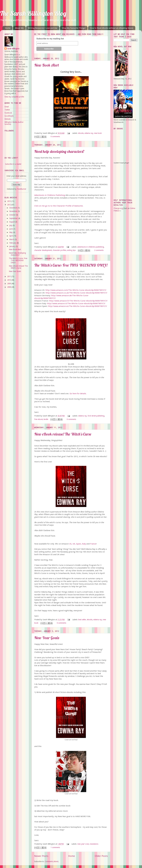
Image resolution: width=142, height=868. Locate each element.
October (13, 215)
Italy (84, 544)
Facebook (8, 113)
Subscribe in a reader (13, 164)
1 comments (55, 847)
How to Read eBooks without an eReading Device (112, 28)
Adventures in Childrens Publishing (50, 195)
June (11, 229)
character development (43, 250)
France (93, 544)
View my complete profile (14, 97)
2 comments (99, 250)
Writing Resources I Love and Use (43, 28)
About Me (19, 28)
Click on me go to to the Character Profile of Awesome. (59, 206)
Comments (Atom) (52, 861)
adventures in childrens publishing (91, 247)
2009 (9, 284)
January (13, 246)
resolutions (94, 844)
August (12, 222)
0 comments (55, 137)
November (14, 211)
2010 (9, 280)
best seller (82, 620)
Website (8, 119)
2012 (9, 205)
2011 (9, 276)
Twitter (7, 110)
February (13, 243)
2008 (9, 287)
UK (74, 544)
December (13, 208)
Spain (78, 544)
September (14, 218)
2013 (9, 201)
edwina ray (89, 133)
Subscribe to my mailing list (50, 39)
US (70, 544)
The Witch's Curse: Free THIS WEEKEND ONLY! (71, 265)
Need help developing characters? (59, 151)
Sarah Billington (13, 49)
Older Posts (101, 856)
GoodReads (9, 116)
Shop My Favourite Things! (74, 28)
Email (7, 107)
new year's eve (83, 844)
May (11, 232)
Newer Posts (41, 856)
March (12, 239)
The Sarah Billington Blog (33, 13)
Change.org (118, 208)
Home (8, 28)
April (11, 236)
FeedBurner (22, 189)
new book (98, 133)
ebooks (81, 133)
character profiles (60, 250)
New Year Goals (47, 638)
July (11, 225)
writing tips (71, 250)
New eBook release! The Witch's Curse (63, 434)
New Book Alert (47, 65)
